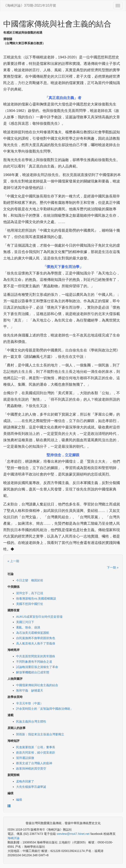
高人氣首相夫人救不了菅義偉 (36, 643)
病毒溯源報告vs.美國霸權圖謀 (36, 598)
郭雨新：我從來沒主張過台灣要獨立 (40, 734)
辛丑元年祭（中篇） (30, 703)
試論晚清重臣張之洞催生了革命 (37, 667)
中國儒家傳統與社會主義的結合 (37, 685)
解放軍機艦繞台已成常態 (33, 672)
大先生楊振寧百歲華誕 (31, 787)
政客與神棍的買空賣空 (31, 769)
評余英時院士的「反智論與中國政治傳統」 (45, 709)
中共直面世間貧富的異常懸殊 (36, 656)
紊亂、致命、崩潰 (28, 627)
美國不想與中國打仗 (30, 604)
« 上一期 (13, 561)
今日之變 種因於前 (30, 580)
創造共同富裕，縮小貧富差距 (36, 752)
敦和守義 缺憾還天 (30, 690)
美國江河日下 (25, 622)
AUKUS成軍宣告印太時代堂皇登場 (39, 617)
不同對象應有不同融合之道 (34, 662)
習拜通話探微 (25, 758)
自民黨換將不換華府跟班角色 (36, 638)
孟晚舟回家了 (25, 781)
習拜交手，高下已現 (30, 593)
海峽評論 (14, 838)
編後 (19, 800)
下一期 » (113, 567)
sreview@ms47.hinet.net (73, 834)
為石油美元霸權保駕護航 (33, 633)
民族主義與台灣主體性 (31, 721)
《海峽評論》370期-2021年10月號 (30, 5)
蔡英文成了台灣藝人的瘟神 (34, 763)
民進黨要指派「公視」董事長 (36, 747)
